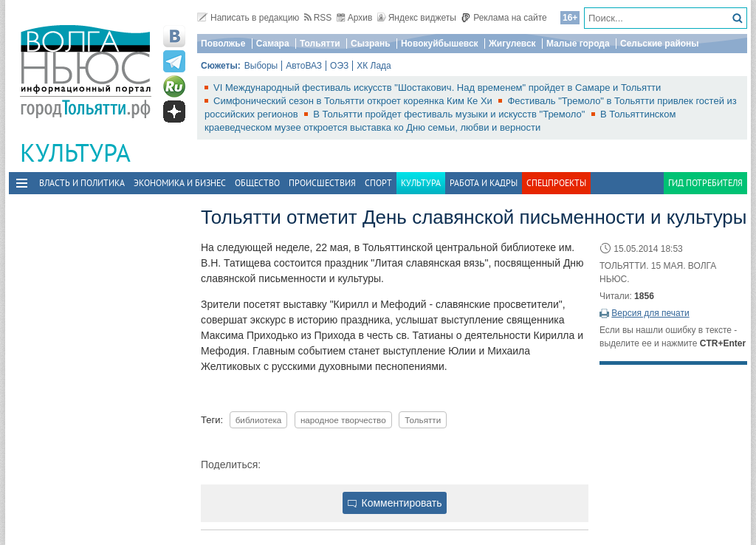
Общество (257, 183)
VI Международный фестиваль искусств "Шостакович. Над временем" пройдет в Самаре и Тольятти (437, 88)
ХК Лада (374, 66)
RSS (318, 18)
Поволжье (223, 44)
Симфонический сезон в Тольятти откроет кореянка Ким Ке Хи (354, 101)
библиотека (259, 420)
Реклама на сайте (504, 18)
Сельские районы (660, 44)
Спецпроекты (556, 183)
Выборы (261, 66)
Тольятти (320, 44)
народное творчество (343, 420)
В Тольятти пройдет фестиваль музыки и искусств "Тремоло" (450, 114)
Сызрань (371, 44)
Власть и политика (82, 183)
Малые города (578, 44)
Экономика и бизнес (180, 183)
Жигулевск (512, 44)
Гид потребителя (705, 183)
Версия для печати (650, 313)
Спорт (378, 183)
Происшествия (322, 183)
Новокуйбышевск (440, 44)
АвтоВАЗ (304, 66)
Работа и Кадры (484, 183)
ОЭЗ (339, 66)
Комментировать (395, 503)
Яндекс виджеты (417, 18)
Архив (355, 18)
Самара (273, 44)
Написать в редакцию (248, 18)
